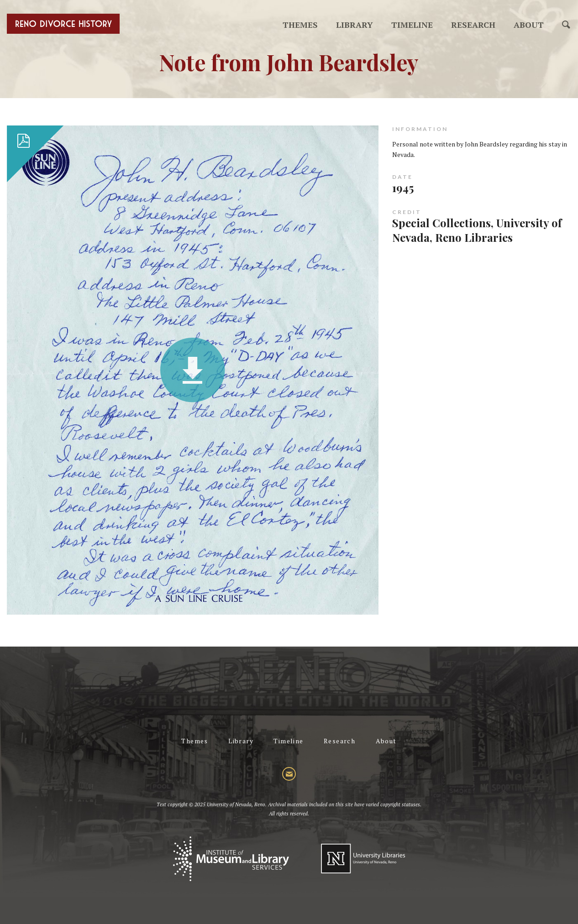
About (529, 25)
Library (355, 25)
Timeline (412, 25)
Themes (300, 25)
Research (473, 25)
